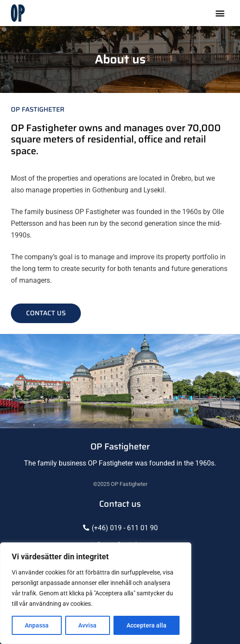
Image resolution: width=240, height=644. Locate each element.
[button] (220, 13)
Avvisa (87, 625)
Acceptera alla (147, 625)
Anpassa (37, 625)
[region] (96, 593)
